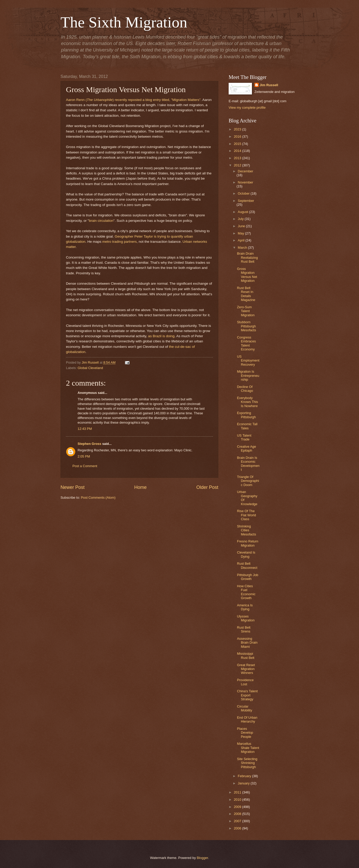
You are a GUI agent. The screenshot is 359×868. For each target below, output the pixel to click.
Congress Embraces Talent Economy (246, 343)
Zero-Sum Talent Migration (246, 311)
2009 (238, 807)
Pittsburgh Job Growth (248, 577)
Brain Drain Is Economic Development (248, 464)
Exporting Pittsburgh (246, 415)
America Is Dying (245, 607)
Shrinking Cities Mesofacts (246, 530)
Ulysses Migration (246, 618)
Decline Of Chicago (245, 389)
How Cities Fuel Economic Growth (246, 592)
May (241, 233)
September (246, 201)
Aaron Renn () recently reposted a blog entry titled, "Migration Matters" (133, 100)
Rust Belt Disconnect (247, 565)
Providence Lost (245, 682)
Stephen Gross (89, 444)
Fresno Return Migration (248, 543)
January (244, 783)
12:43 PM (85, 429)
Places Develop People (245, 733)
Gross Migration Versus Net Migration (247, 275)
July (241, 219)
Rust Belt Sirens (244, 629)
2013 (238, 158)
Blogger (203, 858)
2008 (238, 814)
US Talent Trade (244, 437)
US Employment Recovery (248, 361)
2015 (238, 144)
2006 (238, 828)
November (245, 182)
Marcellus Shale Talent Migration (248, 748)
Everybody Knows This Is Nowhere (247, 402)
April (241, 240)
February (245, 776)
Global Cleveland (90, 368)
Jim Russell (269, 85)
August (243, 212)
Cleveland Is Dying (246, 554)
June (242, 226)
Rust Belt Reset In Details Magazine (246, 294)
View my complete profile (247, 108)
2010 (238, 800)
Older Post (207, 487)
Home (140, 487)
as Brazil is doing (161, 336)
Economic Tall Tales (247, 426)
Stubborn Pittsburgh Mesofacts (246, 326)
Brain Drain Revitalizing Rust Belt (247, 258)
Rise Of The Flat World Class (246, 515)
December (245, 171)
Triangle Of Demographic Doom (248, 481)
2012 (238, 165)
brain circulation (101, 221)
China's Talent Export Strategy (247, 695)
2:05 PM (84, 456)
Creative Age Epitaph (246, 448)
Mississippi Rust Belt (246, 656)
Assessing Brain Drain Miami (247, 643)
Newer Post (73, 487)
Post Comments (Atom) (98, 498)
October (244, 193)
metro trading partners (120, 242)
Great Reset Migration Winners (246, 669)
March (243, 248)
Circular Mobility (245, 708)
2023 (238, 129)
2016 (238, 137)
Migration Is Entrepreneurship (248, 376)
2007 (238, 821)
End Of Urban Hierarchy (247, 719)
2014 (238, 151)
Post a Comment (85, 466)
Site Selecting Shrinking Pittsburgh (247, 763)
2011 (238, 792)
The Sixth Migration (124, 22)
